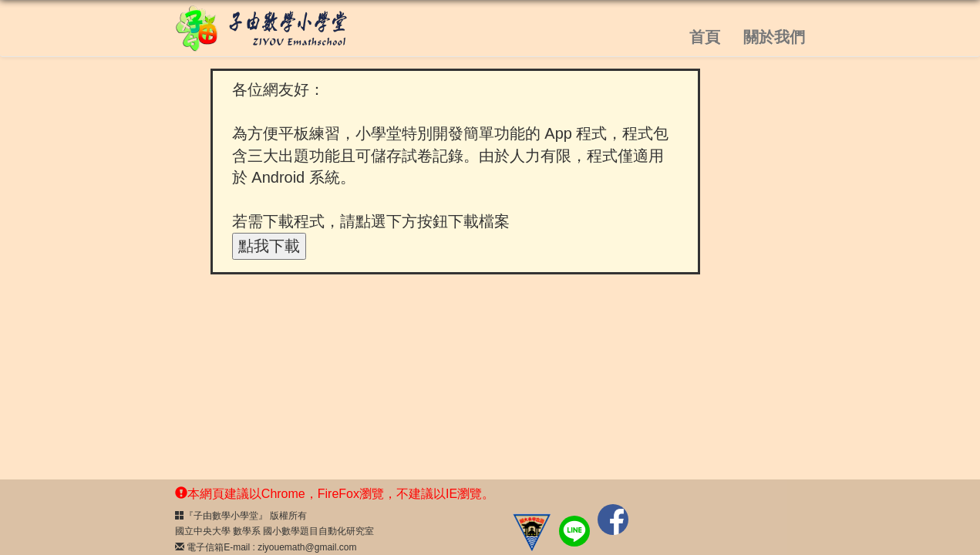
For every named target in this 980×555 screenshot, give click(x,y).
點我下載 (269, 246)
